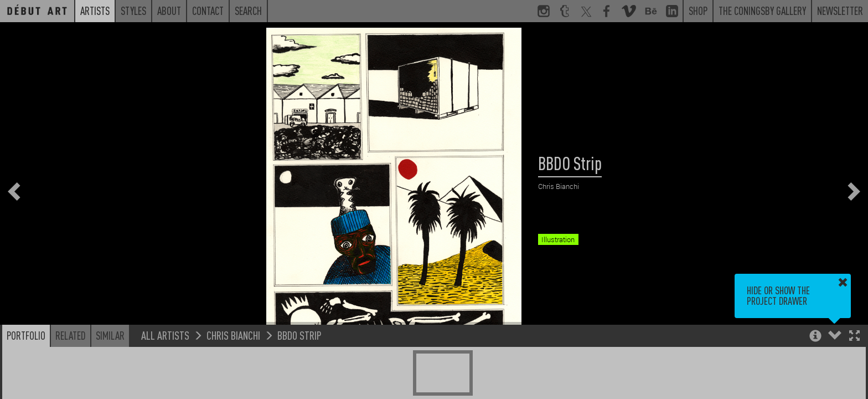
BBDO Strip (299, 335)
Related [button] (71, 335)
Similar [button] (110, 335)
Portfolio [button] (26, 335)
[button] (854, 337)
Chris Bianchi (233, 335)
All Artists (165, 335)
